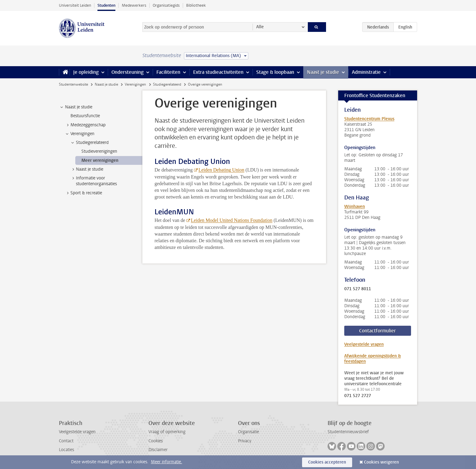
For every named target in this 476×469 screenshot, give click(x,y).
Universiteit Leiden (75, 5)
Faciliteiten (168, 72)
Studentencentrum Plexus (369, 119)
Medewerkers (134, 5)
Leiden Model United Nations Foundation (232, 220)
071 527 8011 (358, 289)
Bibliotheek (196, 5)
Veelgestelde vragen (364, 344)
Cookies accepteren (327, 462)
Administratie (366, 72)
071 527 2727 (358, 396)
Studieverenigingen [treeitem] (99, 151)
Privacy (245, 441)
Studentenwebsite (73, 84)
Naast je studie (323, 72)
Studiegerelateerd (167, 84)
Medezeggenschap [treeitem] (85, 125)
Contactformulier (377, 331)
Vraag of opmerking (167, 432)
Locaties (66, 450)
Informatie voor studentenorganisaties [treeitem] (93, 181)
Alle (260, 27)
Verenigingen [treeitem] (80, 134)
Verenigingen (135, 84)
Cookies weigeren (381, 462)
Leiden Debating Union (221, 170)
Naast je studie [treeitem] (76, 107)
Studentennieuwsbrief (348, 432)
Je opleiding (86, 72)
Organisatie (248, 432)
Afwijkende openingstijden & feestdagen (372, 359)
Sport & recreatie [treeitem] (83, 193)
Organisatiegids (166, 5)
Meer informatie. (167, 462)
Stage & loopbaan (275, 72)
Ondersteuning (127, 72)
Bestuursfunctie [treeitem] (85, 116)
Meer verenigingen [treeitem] (100, 160)
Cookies (156, 441)
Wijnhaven (355, 207)
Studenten (106, 5)
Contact (66, 441)
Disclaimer (158, 450)
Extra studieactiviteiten (218, 72)
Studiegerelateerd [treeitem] (89, 143)
